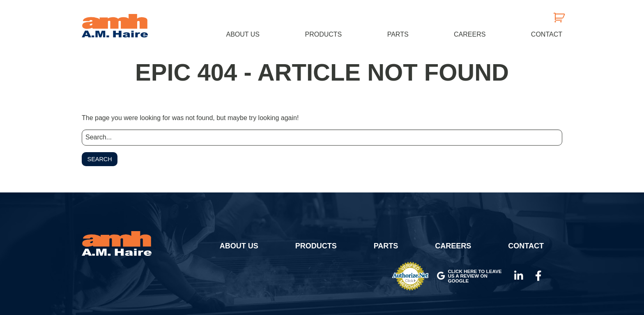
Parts (398, 34)
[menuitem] (243, 34)
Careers (470, 34)
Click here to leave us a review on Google (469, 276)
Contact (547, 34)
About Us (243, 34)
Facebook (538, 276)
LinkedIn (519, 276)
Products (323, 34)
